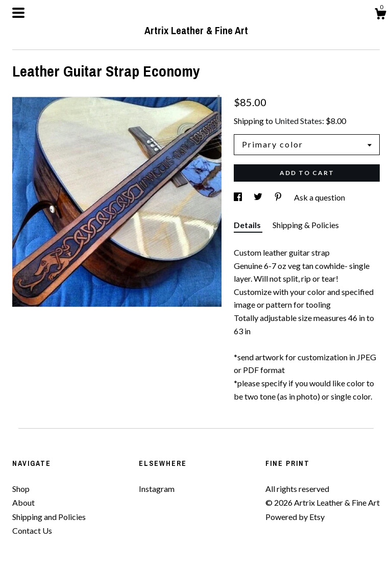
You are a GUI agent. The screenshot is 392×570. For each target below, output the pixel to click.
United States (298, 121)
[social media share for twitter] (259, 197)
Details (248, 225)
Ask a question (320, 197)
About (23, 502)
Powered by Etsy (295, 517)
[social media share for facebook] (239, 197)
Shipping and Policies (49, 517)
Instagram (157, 489)
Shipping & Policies (306, 225)
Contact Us (32, 530)
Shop (21, 489)
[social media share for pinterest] (279, 197)
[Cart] (380, 15)
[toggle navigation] (18, 13)
